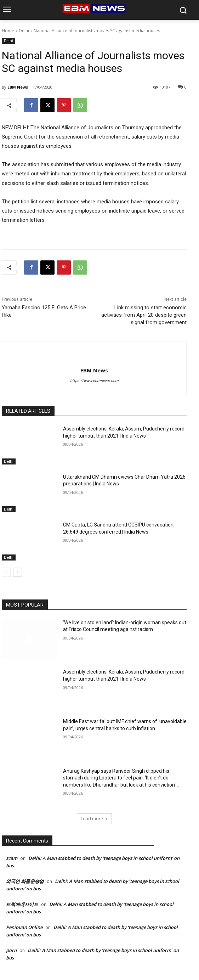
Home (8, 31)
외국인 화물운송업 (25, 881)
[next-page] (18, 572)
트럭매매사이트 (22, 904)
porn (11, 950)
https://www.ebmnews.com (94, 381)
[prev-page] (6, 572)
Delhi (24, 31)
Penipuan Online (24, 927)
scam (12, 858)
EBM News (18, 87)
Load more (94, 819)
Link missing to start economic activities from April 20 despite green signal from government (144, 315)
